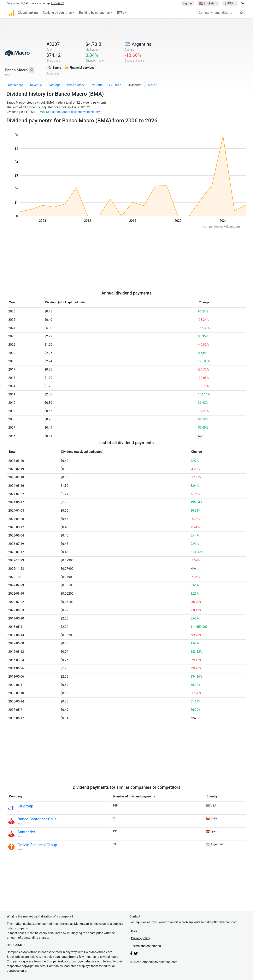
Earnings (54, 85)
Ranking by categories (94, 13)
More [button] (152, 85)
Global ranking (28, 13)
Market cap (16, 85)
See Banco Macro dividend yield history (73, 112)
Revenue (36, 85)
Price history (76, 85)
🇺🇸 (207, 3)
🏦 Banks (54, 68)
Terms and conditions (146, 946)
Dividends (135, 85)
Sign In (187, 3)
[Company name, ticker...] (220, 13)
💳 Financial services (80, 68)
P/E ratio (97, 85)
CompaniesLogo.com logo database (71, 961)
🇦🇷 (138, 44)
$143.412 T (57, 3)
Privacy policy (140, 938)
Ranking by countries (57, 13)
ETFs (121, 13)
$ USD (229, 3)
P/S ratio (115, 85)
